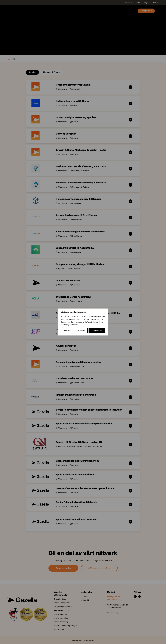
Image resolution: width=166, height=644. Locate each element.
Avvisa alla (81, 331)
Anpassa (67, 331)
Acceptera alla (97, 331)
